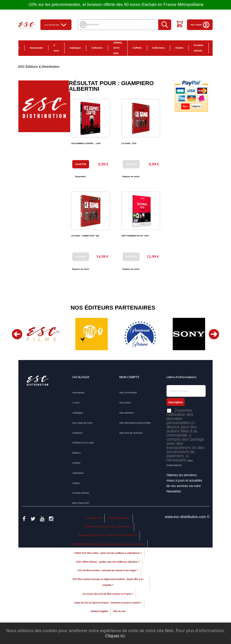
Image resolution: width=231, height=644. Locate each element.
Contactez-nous (94, 528)
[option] (43, 334)
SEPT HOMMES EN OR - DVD (135, 236)
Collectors (97, 48)
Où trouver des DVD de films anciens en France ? (108, 603)
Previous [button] (17, 334)
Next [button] (214, 334)
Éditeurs (77, 453)
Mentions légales (99, 621)
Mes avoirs (125, 403)
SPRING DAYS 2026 (118, 48)
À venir (56, 48)
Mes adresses (127, 413)
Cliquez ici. (116, 636)
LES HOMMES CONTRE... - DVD (86, 143)
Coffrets (137, 48)
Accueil (15, 48)
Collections (158, 48)
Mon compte (200, 25)
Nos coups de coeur (82, 423)
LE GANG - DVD (129, 143)
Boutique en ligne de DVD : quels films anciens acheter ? (108, 545)
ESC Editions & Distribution (39, 67)
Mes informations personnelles (135, 423)
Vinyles (179, 48)
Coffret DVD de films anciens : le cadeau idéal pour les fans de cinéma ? (108, 554)
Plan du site (119, 621)
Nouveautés (36, 48)
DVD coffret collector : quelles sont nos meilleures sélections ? (108, 571)
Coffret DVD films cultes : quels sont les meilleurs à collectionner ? (108, 563)
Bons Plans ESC (217, 48)
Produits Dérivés (199, 48)
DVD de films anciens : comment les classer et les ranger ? (108, 580)
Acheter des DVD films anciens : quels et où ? (108, 536)
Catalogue (75, 48)
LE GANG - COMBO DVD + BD (85, 236)
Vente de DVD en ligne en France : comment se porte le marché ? (108, 612)
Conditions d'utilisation (118, 528)
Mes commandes (128, 393)
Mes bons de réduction (131, 433)
